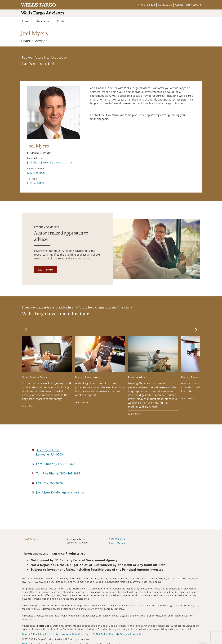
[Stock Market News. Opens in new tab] (47, 372)
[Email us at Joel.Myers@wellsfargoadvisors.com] (61, 492)
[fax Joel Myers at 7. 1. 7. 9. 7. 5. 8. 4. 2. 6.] (49, 483)
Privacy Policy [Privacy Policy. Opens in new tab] (29, 634)
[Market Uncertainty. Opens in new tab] (100, 370)
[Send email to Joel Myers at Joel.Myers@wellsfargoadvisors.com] (50, 162)
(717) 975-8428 (146, 5)
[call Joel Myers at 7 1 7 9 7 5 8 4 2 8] (36, 173)
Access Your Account (188, 5)
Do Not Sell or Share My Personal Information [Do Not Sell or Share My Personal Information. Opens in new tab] (118, 634)
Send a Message (118, 543)
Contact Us (165, 5)
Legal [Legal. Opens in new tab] (43, 634)
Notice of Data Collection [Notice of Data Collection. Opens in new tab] (75, 634)
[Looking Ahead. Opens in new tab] (153, 376)
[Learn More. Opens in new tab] (45, 270)
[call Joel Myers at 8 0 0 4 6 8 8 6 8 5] (36, 183)
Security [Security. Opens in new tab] (54, 634)
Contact (62, 21)
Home (25, 21)
